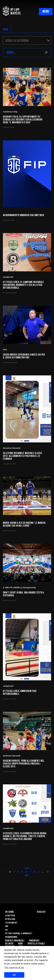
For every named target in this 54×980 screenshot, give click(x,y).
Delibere (9, 944)
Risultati (41, 912)
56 (48, 872)
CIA (6, 930)
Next (27, 875)
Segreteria (10, 916)
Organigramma (11, 937)
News (21, 944)
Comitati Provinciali (15, 941)
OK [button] (14, 975)
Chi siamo (9, 912)
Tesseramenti (11, 923)
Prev (27, 868)
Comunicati (34, 941)
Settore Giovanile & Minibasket (19, 933)
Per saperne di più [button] (14, 967)
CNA (7, 926)
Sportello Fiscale (36, 944)
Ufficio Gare (10, 919)
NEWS (6, 29)
